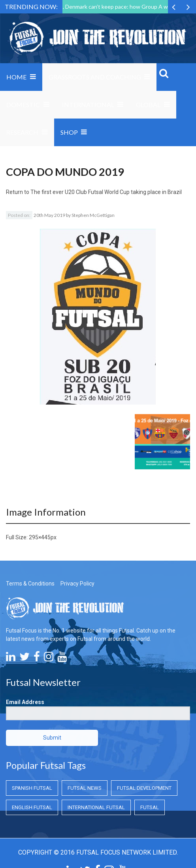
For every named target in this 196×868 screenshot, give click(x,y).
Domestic (23, 104)
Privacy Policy (77, 584)
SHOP (69, 132)
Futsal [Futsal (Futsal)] (150, 807)
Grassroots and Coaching (95, 77)
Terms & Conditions (30, 584)
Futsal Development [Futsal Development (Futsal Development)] (144, 788)
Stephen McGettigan (93, 215)
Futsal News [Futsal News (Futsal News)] (85, 788)
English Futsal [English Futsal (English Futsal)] (32, 807)
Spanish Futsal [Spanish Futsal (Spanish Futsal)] (32, 788)
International (88, 104)
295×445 (40, 537)
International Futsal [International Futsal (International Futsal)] (96, 807)
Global (148, 104)
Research (22, 132)
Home (16, 77)
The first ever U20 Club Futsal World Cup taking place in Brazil (106, 192)
